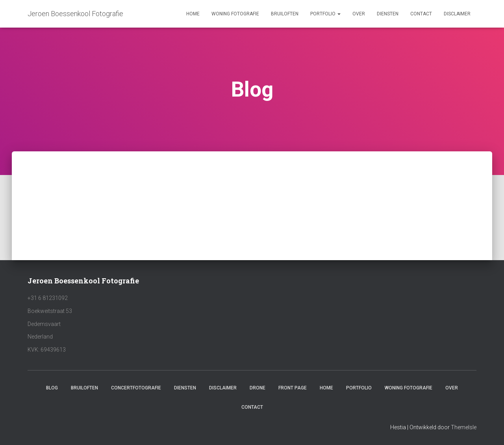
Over (359, 14)
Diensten (388, 14)
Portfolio (325, 14)
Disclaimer (457, 14)
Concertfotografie (136, 388)
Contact (421, 14)
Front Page (293, 388)
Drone (258, 388)
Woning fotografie (235, 14)
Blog (52, 388)
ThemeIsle (464, 427)
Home (193, 14)
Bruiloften (285, 14)
